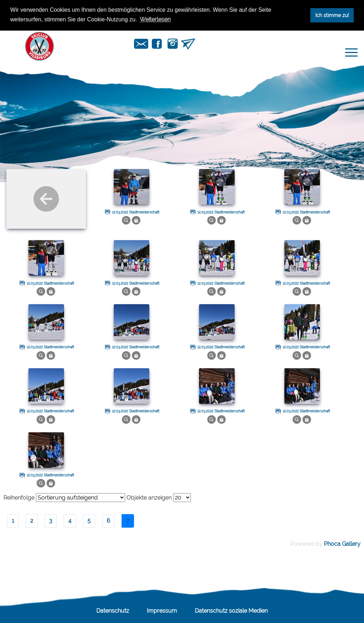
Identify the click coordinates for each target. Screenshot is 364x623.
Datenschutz (113, 611)
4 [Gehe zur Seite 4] (70, 521)
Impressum (162, 611)
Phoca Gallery (342, 544)
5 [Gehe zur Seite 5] (89, 521)
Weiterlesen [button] (155, 19)
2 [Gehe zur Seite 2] (32, 521)
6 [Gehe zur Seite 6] (108, 521)
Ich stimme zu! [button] (332, 15)
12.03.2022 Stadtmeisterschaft (136, 212)
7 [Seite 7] (128, 521)
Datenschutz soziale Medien (231, 611)
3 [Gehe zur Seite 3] (51, 521)
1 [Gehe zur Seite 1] (13, 521)
